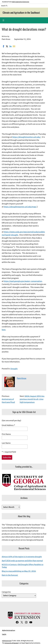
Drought (14, 369)
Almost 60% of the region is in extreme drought (22, 557)
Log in (4, 634)
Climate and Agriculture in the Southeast (21, 13)
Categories (6, 592)
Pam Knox (22, 378)
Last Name (6, 443)
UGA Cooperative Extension (20, 2)
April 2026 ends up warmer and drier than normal (22, 561)
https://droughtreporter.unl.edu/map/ (20, 207)
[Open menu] (3, 20)
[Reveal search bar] (4, 6)
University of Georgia (12, 643)
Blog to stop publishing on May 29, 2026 (19, 571)
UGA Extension (7, 641)
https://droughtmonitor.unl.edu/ (26, 137)
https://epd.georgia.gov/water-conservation (23, 281)
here (4, 330)
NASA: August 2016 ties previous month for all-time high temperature (32, 399)
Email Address (8, 425)
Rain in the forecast (10, 575)
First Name (6, 434)
